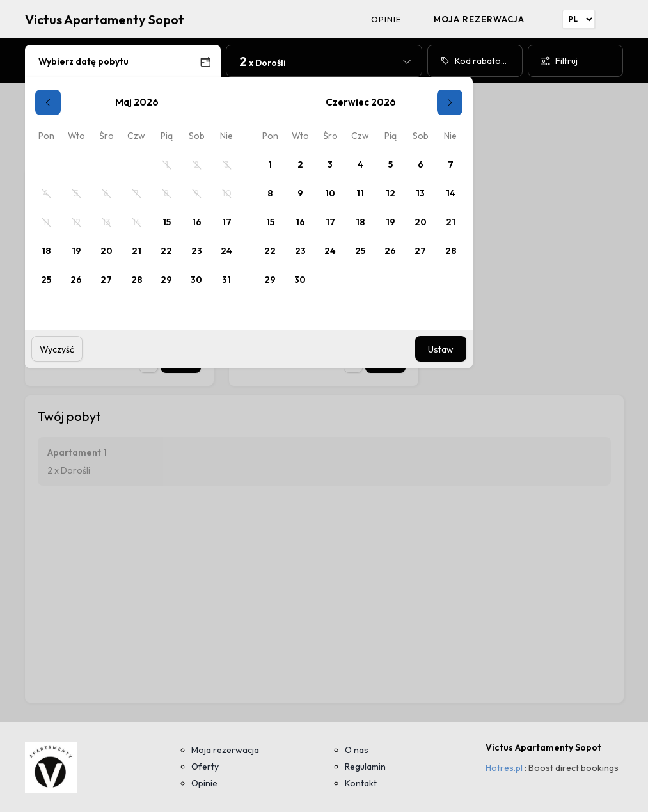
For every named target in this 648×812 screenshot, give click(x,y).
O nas (357, 750)
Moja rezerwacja (480, 19)
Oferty (205, 767)
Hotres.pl (504, 768)
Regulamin (365, 767)
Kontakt (361, 783)
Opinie (387, 19)
